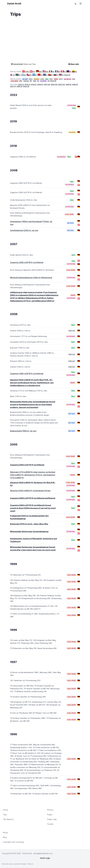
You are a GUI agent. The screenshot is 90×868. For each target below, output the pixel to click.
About (5, 833)
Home (5, 810)
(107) (61, 79)
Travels (50, 824)
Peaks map (52, 819)
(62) (45, 72)
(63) (39, 72)
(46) (21, 81)
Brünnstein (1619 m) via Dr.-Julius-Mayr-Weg (29, 524)
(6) (69, 72)
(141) (51, 79)
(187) (31, 79)
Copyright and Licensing (13, 842)
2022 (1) (21, 84)
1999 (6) (68, 84)
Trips (5, 815)
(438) (25, 72)
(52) (74, 79)
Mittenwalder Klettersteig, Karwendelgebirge (29, 531)
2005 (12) (61, 84)
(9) (58, 72)
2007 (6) (47, 84)
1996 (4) (19, 86)
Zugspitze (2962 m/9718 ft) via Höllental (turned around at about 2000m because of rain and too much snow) (33, 508)
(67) (32, 72)
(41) (52, 72)
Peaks (50, 815)
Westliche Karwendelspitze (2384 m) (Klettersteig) (31, 278)
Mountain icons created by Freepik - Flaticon (18, 864)
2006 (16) (54, 84)
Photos (50, 810)
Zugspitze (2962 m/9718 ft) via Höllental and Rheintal (33, 498)
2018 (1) (34, 84)
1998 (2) (75, 84)
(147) (42, 79)
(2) (12, 75)
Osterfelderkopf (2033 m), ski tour (24, 230)
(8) (31, 81)
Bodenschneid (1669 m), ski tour (23, 431)
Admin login (45, 858)
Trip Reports (8, 819)
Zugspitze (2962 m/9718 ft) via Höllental (27, 262)
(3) (48, 81)
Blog (5, 837)
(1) (34, 75)
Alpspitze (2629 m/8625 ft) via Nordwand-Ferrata (30, 491)
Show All (67, 75)
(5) (74, 72)
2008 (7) (40, 84)
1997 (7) (13, 86)
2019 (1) (27, 84)
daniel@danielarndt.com (43, 853)
